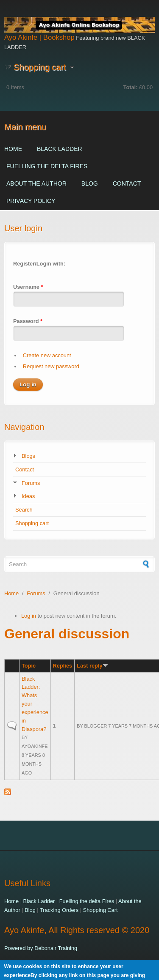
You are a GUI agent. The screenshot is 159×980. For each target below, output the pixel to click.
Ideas (28, 496)
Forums (31, 483)
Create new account (47, 355)
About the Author (36, 183)
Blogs (28, 456)
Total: (131, 87)
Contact (127, 183)
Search (24, 510)
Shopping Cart (100, 910)
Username (28, 287)
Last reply (92, 666)
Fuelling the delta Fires (47, 166)
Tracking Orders (59, 910)
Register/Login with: (39, 264)
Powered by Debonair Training (41, 948)
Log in (29, 616)
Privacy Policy (31, 201)
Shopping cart (32, 523)
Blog (90, 183)
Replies (63, 666)
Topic (29, 666)
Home (13, 149)
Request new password (51, 366)
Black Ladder (60, 149)
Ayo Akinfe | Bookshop (39, 37)
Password (28, 321)
